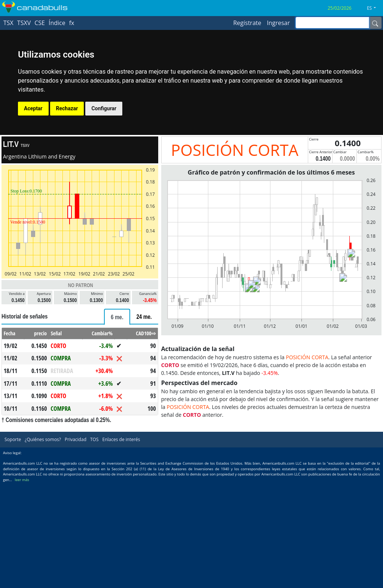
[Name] (375, 23)
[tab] (117, 317)
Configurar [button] (104, 108)
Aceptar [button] (33, 108)
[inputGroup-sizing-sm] (332, 23)
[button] (374, 8)
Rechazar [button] (67, 108)
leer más (22, 480)
